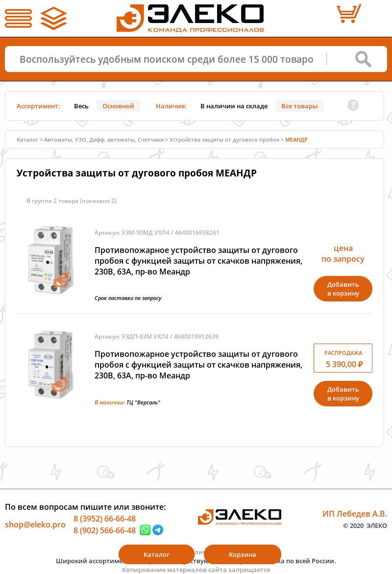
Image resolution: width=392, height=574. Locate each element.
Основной (118, 106)
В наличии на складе (234, 106)
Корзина (243, 554)
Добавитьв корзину (343, 289)
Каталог (27, 139)
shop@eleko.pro (35, 524)
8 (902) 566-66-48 (105, 530)
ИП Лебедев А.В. (355, 514)
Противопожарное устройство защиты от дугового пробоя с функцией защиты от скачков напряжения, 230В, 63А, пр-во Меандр (198, 261)
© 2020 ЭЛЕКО (365, 525)
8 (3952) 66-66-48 (105, 519)
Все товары (300, 106)
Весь (81, 106)
